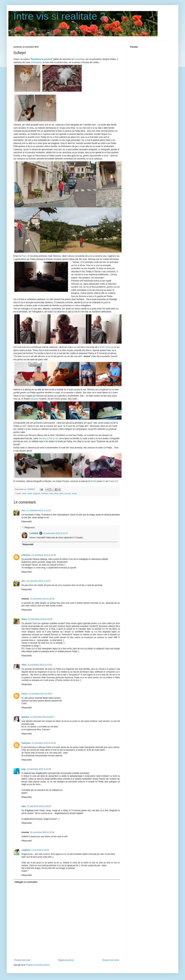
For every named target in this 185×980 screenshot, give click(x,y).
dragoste (37, 493)
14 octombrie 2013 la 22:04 (44, 743)
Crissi (24, 694)
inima (51, 493)
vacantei (34, 399)
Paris (24, 256)
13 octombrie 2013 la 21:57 (39, 581)
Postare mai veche (111, 960)
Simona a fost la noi (48, 438)
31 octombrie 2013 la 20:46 (42, 832)
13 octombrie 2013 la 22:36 (40, 619)
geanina (25, 717)
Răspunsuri (30, 528)
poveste (68, 493)
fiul (104, 481)
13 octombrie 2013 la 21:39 (44, 555)
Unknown (26, 555)
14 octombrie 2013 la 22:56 (39, 769)
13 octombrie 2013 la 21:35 (39, 510)
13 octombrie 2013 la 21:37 (55, 533)
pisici (61, 493)
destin (30, 493)
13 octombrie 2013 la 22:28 (42, 599)
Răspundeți (27, 522)
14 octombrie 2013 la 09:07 (40, 694)
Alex (24, 806)
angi (24, 769)
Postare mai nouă (22, 960)
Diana (24, 619)
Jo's (23, 510)
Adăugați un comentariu (26, 882)
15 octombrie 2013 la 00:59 (39, 806)
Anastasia (79, 59)
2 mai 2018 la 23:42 (40, 850)
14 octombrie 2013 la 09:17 (42, 717)
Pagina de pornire (66, 960)
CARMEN (34, 533)
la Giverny (108, 347)
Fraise (112, 481)
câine (24, 493)
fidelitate (45, 493)
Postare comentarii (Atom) (38, 965)
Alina (24, 665)
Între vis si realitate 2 (59, 16)
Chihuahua (36, 62)
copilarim (26, 850)
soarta (74, 493)
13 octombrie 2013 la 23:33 (39, 665)
